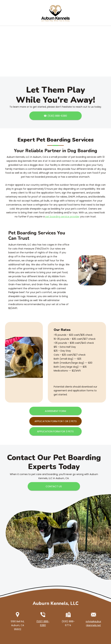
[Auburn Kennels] (55, 9)
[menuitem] (51, 19)
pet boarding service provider (62, 217)
